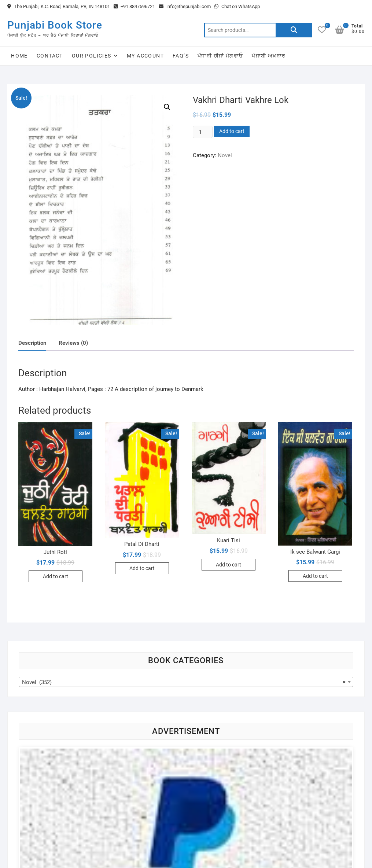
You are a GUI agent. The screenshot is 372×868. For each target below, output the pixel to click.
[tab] (32, 343)
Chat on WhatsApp (237, 6)
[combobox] (186, 682)
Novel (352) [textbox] (184, 682)
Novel (225, 155)
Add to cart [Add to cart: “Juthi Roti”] (56, 576)
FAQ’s (181, 56)
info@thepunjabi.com (185, 6)
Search (294, 30)
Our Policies (92, 56)
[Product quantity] (203, 132)
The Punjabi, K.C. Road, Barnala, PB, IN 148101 (59, 6)
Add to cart (232, 131)
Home (19, 56)
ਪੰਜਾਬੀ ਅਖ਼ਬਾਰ (269, 56)
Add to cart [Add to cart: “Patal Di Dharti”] (142, 568)
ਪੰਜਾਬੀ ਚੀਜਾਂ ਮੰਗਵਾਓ (220, 56)
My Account (145, 56)
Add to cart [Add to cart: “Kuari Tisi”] (229, 565)
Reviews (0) (73, 343)
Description (32, 343)
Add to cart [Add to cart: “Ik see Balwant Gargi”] (315, 576)
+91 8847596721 (134, 6)
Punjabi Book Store (55, 25)
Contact (50, 56)
